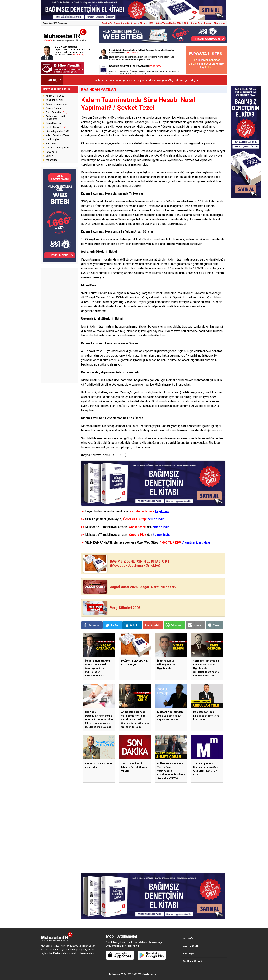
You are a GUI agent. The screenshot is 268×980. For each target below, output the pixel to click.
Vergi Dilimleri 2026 (143, 23)
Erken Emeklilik (56, 112)
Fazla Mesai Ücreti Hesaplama (55, 118)
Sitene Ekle (196, 23)
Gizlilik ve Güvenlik (193, 961)
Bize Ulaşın (219, 23)
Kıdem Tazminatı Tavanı (58, 135)
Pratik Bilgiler (52, 139)
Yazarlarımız (52, 160)
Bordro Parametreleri (56, 104)
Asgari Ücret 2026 (123, 23)
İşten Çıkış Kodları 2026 (58, 131)
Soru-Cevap (51, 144)
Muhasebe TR (116, 974)
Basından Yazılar (54, 100)
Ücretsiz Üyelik (190, 946)
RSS (186, 23)
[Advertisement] (60, 325)
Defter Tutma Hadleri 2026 (168, 23)
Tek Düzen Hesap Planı (57, 148)
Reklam (208, 23)
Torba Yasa (51, 152)
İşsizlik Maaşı (56, 127)
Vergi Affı (50, 156)
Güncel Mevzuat (54, 123)
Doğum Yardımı (54, 108)
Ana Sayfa (107, 23)
